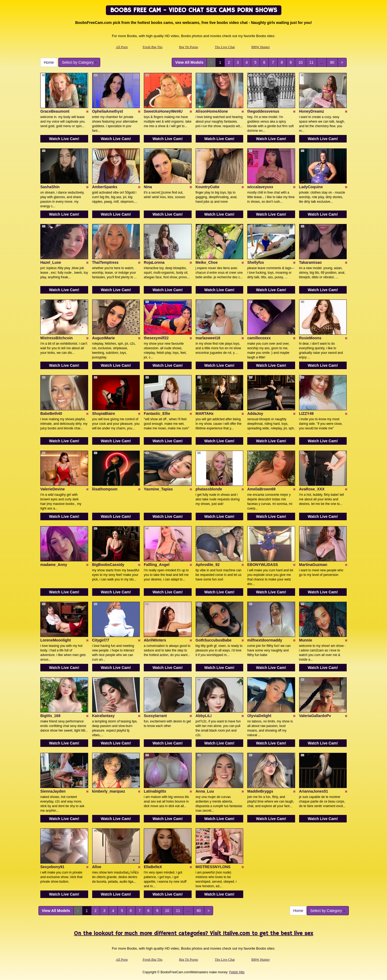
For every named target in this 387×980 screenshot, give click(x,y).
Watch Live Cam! (64, 139)
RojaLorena (154, 262)
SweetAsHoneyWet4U (163, 111)
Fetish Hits (237, 972)
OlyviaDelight (259, 716)
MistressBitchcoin (57, 338)
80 (332, 62)
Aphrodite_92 (208, 565)
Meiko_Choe (207, 262)
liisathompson (105, 489)
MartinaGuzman (313, 565)
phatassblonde (209, 489)
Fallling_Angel (157, 565)
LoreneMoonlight (56, 640)
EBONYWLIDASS (263, 565)
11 (311, 62)
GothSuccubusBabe (214, 640)
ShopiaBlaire (104, 414)
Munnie (306, 640)
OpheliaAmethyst (108, 111)
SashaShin (50, 187)
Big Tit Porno (189, 47)
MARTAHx (205, 414)
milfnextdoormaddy (265, 640)
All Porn (122, 47)
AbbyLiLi (204, 716)
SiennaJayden (53, 791)
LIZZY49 (306, 414)
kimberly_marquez (109, 791)
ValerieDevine (53, 489)
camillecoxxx (259, 338)
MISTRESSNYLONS (213, 867)
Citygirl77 (101, 640)
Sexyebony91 (52, 867)
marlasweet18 (208, 338)
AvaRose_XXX (312, 489)
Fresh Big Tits (153, 47)
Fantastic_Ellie (157, 414)
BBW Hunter (261, 47)
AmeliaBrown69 (261, 489)
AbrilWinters (155, 640)
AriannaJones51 (314, 791)
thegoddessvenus (263, 111)
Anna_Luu (205, 791)
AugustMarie (104, 338)
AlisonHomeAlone (212, 111)
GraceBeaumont (55, 111)
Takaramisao (311, 262)
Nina (148, 187)
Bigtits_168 (50, 716)
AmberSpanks (105, 187)
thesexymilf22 (156, 338)
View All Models (189, 62)
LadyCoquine (311, 187)
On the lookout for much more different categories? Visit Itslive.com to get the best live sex (193, 934)
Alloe (97, 867)
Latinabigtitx (155, 791)
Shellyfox (256, 262)
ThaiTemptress (105, 262)
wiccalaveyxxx (260, 187)
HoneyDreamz (312, 111)
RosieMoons (310, 338)
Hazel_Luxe (51, 262)
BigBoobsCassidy (108, 565)
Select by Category (79, 62)
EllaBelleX (153, 867)
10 (300, 62)
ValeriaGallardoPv (315, 716)
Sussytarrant (155, 716)
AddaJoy (255, 414)
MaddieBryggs (260, 791)
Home (49, 62)
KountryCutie (208, 187)
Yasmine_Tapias (158, 489)
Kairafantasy (103, 716)
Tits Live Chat (225, 47)
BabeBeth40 (51, 414)
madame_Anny (54, 565)
